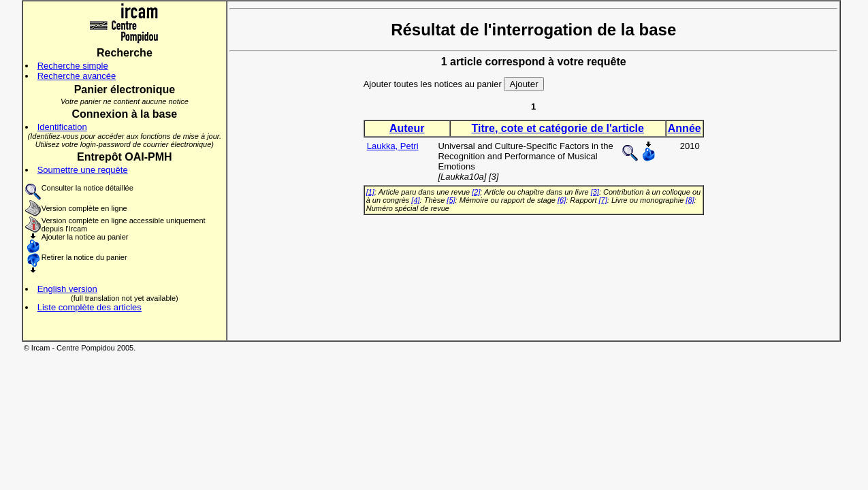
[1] (370, 192)
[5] (451, 200)
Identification (62, 127)
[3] (595, 192)
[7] (603, 200)
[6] (562, 200)
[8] (690, 200)
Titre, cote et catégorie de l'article (558, 128)
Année (685, 128)
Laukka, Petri (393, 146)
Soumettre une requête (83, 170)
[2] (476, 192)
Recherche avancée (77, 76)
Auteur (407, 128)
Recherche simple (73, 66)
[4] (415, 200)
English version (67, 289)
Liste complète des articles (90, 307)
